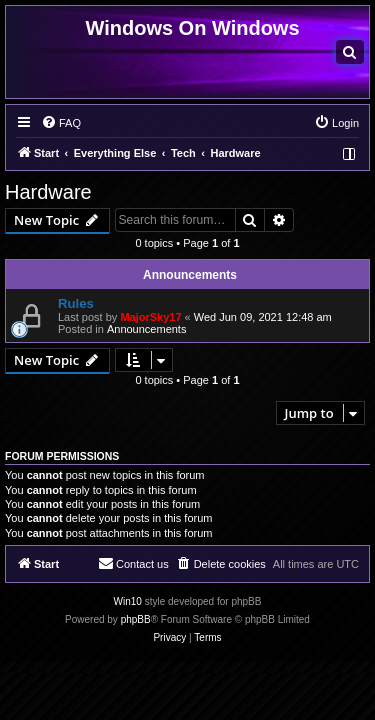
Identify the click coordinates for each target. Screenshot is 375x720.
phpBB (136, 619)
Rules (76, 303)
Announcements (147, 329)
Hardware (48, 192)
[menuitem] (350, 52)
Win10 (128, 601)
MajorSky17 (150, 317)
